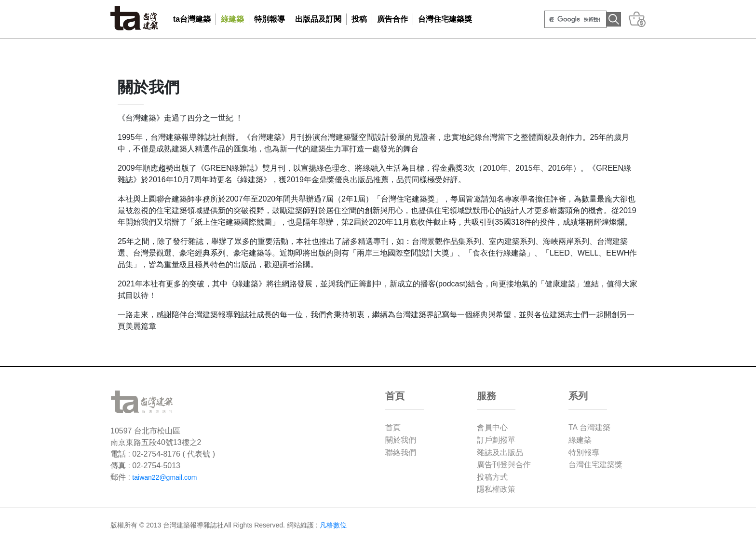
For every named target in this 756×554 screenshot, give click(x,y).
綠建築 (580, 440)
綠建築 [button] (232, 19)
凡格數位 (333, 525)
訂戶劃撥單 (496, 440)
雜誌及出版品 (500, 453)
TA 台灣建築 (589, 427)
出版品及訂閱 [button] (318, 19)
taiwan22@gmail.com (164, 477)
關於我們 (401, 440)
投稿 (359, 19)
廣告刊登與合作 (504, 465)
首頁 (393, 427)
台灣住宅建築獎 (445, 19)
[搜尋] (574, 19)
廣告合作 (392, 19)
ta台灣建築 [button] (192, 19)
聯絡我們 (401, 453)
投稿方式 (492, 477)
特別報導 (584, 453)
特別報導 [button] (270, 19)
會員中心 (492, 427)
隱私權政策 (496, 489)
